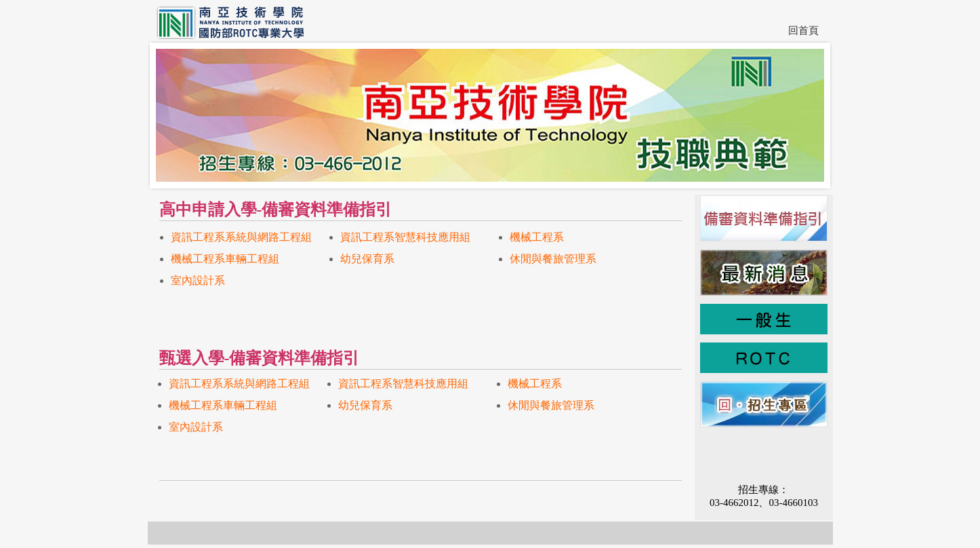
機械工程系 (537, 237)
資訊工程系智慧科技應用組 (405, 237)
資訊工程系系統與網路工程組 (241, 237)
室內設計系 (198, 280)
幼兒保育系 (367, 259)
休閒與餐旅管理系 (553, 259)
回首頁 (803, 31)
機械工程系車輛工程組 (225, 259)
